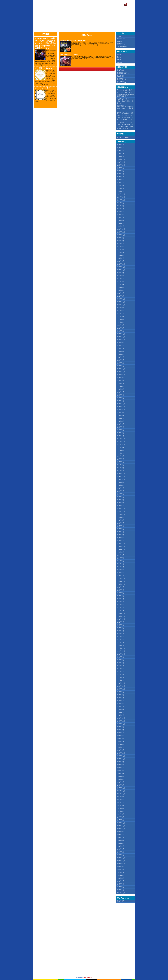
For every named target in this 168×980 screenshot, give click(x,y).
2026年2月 (120, 153)
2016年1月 (120, 506)
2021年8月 (120, 311)
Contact (119, 62)
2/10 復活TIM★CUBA (44, 68)
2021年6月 (120, 316)
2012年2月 (120, 642)
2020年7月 (120, 348)
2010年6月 (120, 701)
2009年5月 (120, 738)
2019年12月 (121, 369)
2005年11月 (121, 861)
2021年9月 (120, 308)
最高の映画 (121, 106)
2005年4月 (120, 881)
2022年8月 (120, 276)
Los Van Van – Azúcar (69, 55)
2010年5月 (120, 704)
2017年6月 (120, 456)
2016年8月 (120, 485)
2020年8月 (120, 346)
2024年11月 (121, 197)
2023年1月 (120, 261)
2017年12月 (121, 439)
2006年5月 (120, 843)
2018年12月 (121, 404)
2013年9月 (120, 587)
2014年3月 (120, 570)
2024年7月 (120, 209)
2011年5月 (120, 669)
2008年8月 (120, 765)
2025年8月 (120, 171)
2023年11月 (121, 232)
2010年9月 (120, 692)
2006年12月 (121, 823)
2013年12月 (121, 578)
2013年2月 (120, 607)
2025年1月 (120, 191)
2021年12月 (121, 299)
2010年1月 (120, 715)
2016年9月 (120, 482)
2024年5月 (120, 215)
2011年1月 (120, 680)
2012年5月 (120, 634)
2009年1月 (120, 750)
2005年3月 (120, 884)
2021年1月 (120, 331)
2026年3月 (120, 150)
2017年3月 (120, 465)
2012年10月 (121, 619)
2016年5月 (120, 494)
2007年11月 (121, 791)
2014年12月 (121, 543)
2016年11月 (121, 476)
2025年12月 (121, 159)
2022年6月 (120, 281)
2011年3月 (120, 674)
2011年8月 (120, 660)
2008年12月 (121, 753)
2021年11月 (121, 302)
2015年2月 (120, 538)
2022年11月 (121, 267)
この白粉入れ (121, 79)
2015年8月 (120, 520)
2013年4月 (120, 602)
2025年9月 (120, 168)
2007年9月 (120, 797)
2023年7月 (120, 244)
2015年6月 (120, 526)
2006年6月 (120, 840)
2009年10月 (121, 724)
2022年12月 (121, 264)
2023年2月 (120, 258)
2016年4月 (120, 497)
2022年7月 (120, 279)
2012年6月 (120, 631)
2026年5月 (120, 145)
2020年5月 (120, 354)
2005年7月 (120, 872)
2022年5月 (120, 284)
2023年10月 (121, 235)
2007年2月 (120, 817)
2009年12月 (121, 718)
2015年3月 (120, 535)
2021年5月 (120, 319)
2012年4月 (120, 637)
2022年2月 (120, 293)
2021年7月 (120, 313)
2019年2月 (120, 398)
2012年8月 (120, 625)
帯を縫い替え (121, 82)
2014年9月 (120, 552)
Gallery (119, 57)
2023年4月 (120, 252)
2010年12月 (121, 683)
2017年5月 (120, 459)
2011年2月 (120, 677)
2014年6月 (120, 561)
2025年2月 (120, 188)
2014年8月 (120, 555)
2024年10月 (121, 200)
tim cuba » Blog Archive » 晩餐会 (125, 101)
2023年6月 (120, 247)
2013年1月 (120, 610)
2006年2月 (120, 852)
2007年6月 (120, 805)
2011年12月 (121, 648)
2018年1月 (120, 436)
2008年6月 (120, 770)
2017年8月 (120, 450)
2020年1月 (120, 366)
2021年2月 (120, 328)
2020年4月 (120, 357)
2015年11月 (121, 511)
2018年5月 (120, 424)
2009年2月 (120, 747)
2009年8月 (120, 730)
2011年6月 (120, 666)
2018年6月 (120, 421)
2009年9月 (120, 727)
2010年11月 (121, 686)
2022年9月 (120, 273)
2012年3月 (120, 639)
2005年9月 (120, 867)
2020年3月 (120, 360)
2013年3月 (120, 605)
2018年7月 (120, 418)
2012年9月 (120, 622)
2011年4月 (120, 672)
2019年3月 (120, 395)
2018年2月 (120, 433)
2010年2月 (120, 712)
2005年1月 (120, 890)
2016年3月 (120, 500)
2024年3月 (120, 220)
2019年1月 (120, 401)
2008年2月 (120, 782)
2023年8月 (120, 241)
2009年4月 (120, 741)
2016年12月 (121, 474)
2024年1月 (120, 226)
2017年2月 (120, 468)
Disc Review (94, 45)
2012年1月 (120, 645)
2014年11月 (121, 546)
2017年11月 (121, 442)
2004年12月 (121, 893)
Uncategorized (122, 47)
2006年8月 (120, 835)
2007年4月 (120, 811)
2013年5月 (120, 599)
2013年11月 (121, 581)
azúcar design (88, 977)
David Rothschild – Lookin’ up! (73, 40)
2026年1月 (120, 156)
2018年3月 (120, 430)
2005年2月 (120, 887)
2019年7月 (120, 383)
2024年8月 (120, 206)
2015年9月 (120, 517)
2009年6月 (120, 736)
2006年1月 (120, 855)
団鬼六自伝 (121, 70)
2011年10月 (121, 654)
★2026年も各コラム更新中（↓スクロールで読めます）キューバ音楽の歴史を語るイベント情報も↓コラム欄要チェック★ (45, 43)
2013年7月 (120, 593)
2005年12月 (121, 858)
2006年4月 (120, 846)
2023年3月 (120, 255)
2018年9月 (120, 412)
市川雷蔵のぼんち (123, 73)
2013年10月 (121, 584)
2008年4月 (120, 776)
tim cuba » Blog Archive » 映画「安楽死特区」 (125, 117)
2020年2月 (120, 363)
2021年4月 (120, 322)
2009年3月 (120, 744)
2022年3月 (120, 290)
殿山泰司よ (121, 76)
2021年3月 (120, 325)
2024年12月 (121, 194)
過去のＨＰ (121, 901)
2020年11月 (121, 337)
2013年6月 (120, 596)
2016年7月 (120, 488)
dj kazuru (120, 41)
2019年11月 (121, 372)
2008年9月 (120, 762)
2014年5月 (120, 564)
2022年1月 (120, 296)
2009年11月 (121, 721)
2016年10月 (121, 479)
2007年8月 (120, 800)
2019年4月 (120, 392)
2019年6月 (120, 386)
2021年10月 (121, 305)
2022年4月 (120, 287)
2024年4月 (120, 217)
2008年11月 (121, 756)
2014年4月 (120, 567)
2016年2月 (120, 503)
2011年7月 (120, 663)
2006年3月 (120, 849)
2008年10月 (121, 759)
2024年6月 (120, 212)
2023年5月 (120, 249)
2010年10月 (121, 689)
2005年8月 (120, 869)
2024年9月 (120, 203)
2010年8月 (120, 695)
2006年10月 (121, 829)
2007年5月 (120, 808)
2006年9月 (120, 832)
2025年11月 (121, 162)
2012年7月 (120, 628)
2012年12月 (121, 613)
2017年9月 (120, 447)
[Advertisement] (127, 940)
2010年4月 (120, 706)
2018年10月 (121, 410)
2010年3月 (120, 709)
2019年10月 (121, 375)
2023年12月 (121, 229)
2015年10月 (121, 514)
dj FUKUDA (121, 44)
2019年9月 (120, 378)
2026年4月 (120, 148)
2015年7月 (120, 523)
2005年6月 (120, 875)
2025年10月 (121, 165)
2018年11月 (121, 407)
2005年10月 (121, 864)
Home (119, 54)
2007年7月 (120, 803)
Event (45, 34)
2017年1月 (120, 471)
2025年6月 (120, 177)
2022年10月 (121, 270)
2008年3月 (120, 779)
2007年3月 (120, 814)
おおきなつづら (122, 99)
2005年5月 (120, 878)
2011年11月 (121, 651)
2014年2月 (120, 573)
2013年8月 (120, 590)
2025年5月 (120, 180)
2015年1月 (120, 541)
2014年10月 (121, 549)
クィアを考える (122, 122)
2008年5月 (120, 773)
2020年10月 (121, 340)
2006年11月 (121, 826)
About (119, 60)
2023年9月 (120, 238)
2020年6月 (120, 351)
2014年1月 (120, 575)
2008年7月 (120, 768)
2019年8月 (120, 380)
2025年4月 (120, 183)
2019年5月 (120, 389)
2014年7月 (120, 558)
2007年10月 (121, 794)
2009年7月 (120, 733)
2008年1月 (120, 785)
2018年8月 (120, 415)
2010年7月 (120, 698)
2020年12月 (121, 334)
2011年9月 (120, 657)
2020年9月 (120, 343)
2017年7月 (120, 453)
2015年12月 (121, 509)
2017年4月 (120, 462)
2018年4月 (120, 427)
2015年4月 (120, 532)
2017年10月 (121, 444)
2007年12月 (121, 788)
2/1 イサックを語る (43, 88)
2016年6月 (120, 491)
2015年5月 (120, 529)
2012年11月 (121, 616)
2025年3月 (120, 185)
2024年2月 (120, 223)
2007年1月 (120, 820)
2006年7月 (120, 837)
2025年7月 (120, 174)
